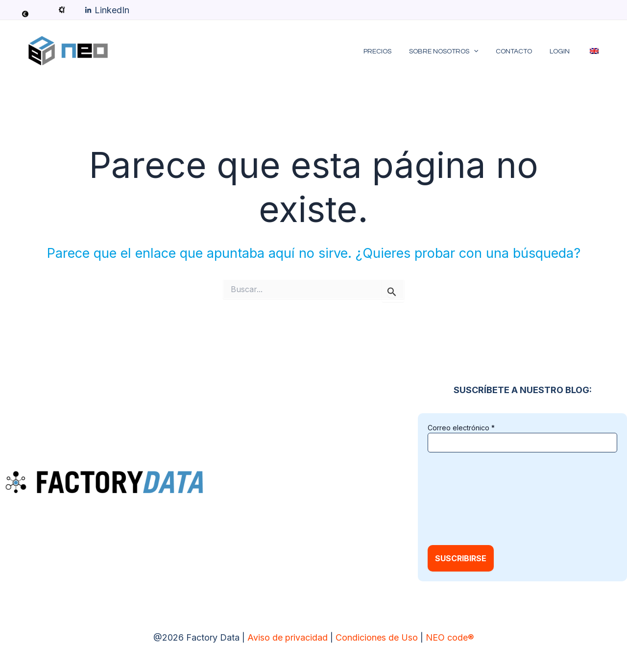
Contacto (524, 51)
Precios (395, 51)
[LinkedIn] (107, 10)
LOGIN (566, 51)
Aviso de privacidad (288, 637)
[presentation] (468, 498)
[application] (487, 51)
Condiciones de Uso (377, 637)
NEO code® (450, 637)
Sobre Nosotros (457, 51)
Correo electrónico (461, 428)
